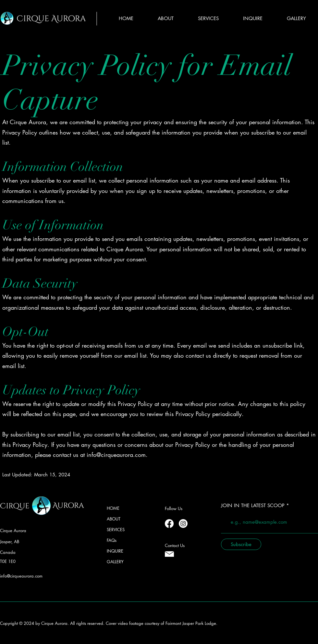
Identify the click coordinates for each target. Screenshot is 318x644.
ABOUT (114, 519)
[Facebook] (169, 524)
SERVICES (116, 530)
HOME (113, 508)
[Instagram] (183, 524)
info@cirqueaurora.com (116, 455)
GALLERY (115, 562)
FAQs (112, 540)
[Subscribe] (241, 544)
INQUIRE (115, 551)
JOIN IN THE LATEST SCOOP (253, 505)
